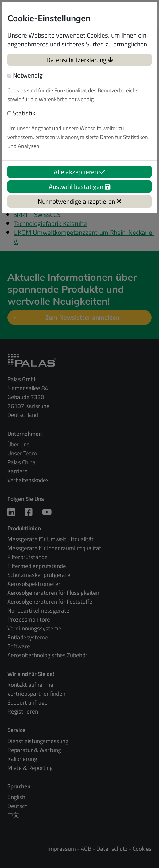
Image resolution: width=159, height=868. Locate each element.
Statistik (21, 113)
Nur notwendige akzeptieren (80, 201)
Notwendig (25, 75)
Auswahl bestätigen (79, 186)
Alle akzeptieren (79, 172)
